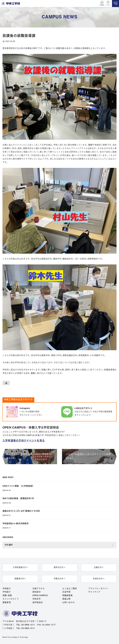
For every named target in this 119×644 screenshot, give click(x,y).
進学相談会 (38, 602)
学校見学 (37, 599)
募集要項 (7, 602)
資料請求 (37, 592)
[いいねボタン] (6, 383)
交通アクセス (39, 588)
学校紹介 (7, 588)
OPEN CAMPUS (40, 595)
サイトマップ (94, 592)
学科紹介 (7, 592)
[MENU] (116, 4)
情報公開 (66, 599)
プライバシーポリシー (99, 588)
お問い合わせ (69, 602)
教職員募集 (67, 595)
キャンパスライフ (11, 599)
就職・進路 (7, 595)
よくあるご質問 (70, 588)
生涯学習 (66, 592)
